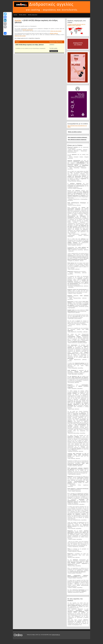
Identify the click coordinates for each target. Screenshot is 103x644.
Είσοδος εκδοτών (23, 15)
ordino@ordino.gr (56, 635)
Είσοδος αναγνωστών (33, 15)
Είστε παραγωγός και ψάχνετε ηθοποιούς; (78, 137)
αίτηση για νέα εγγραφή (56, 31)
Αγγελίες (15, 15)
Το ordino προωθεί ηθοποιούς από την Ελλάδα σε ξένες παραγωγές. (76, 25)
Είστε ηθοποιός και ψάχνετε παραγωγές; (77, 140)
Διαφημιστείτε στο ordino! (78, 44)
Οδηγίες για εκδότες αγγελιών (75, 132)
